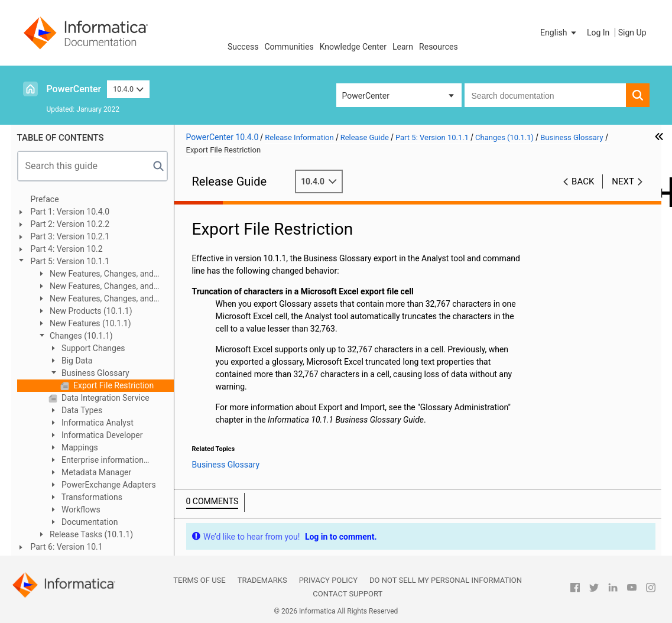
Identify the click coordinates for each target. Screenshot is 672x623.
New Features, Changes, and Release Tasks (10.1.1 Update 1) (96, 299)
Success (243, 47)
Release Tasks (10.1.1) (91, 534)
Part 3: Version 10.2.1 (70, 236)
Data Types (81, 410)
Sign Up (632, 33)
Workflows (80, 510)
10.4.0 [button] (128, 89)
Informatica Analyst (97, 423)
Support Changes (92, 348)
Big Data (76, 361)
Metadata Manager (96, 472)
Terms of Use (199, 580)
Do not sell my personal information (446, 580)
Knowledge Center (353, 47)
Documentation (89, 522)
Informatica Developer (101, 435)
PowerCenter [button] (366, 96)
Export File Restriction (113, 385)
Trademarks (262, 580)
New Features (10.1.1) (90, 323)
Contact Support (348, 594)
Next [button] (623, 181)
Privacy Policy (328, 580)
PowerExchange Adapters (108, 485)
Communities (289, 47)
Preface (45, 199)
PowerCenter (74, 89)
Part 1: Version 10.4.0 (70, 212)
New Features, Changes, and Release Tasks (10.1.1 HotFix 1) (95, 275)
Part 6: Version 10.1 (67, 547)
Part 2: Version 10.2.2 (70, 224)
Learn (403, 47)
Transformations (91, 497)
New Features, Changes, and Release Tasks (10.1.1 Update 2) (96, 287)
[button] (559, 33)
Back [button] (583, 181)
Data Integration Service (105, 398)
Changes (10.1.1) (80, 336)
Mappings (79, 447)
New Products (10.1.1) (90, 311)
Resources (439, 47)
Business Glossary (95, 373)
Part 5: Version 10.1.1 (70, 261)
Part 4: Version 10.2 (67, 249)
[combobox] (545, 95)
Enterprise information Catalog (96, 461)
